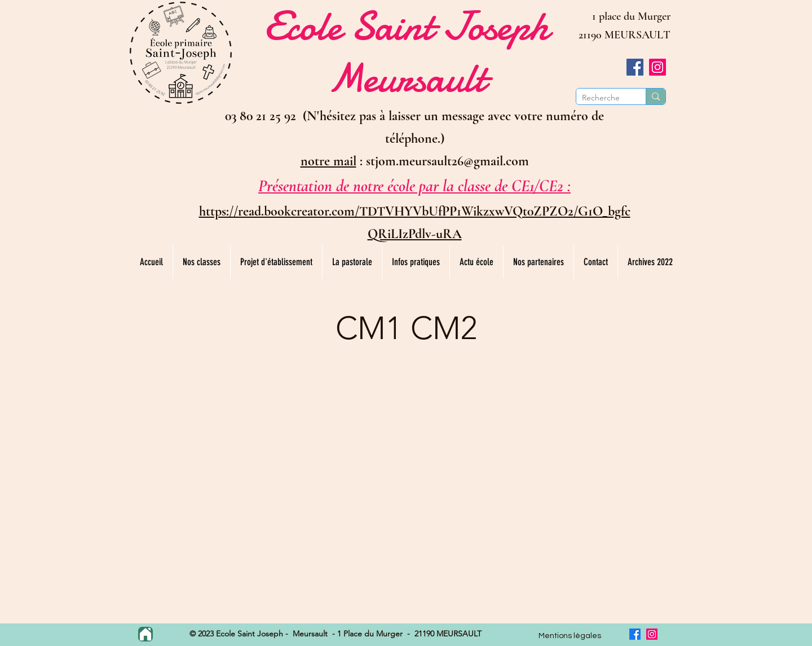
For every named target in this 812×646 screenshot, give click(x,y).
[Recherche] (602, 98)
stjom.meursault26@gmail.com (447, 161)
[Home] (145, 634)
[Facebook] (635, 67)
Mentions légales (570, 636)
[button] (201, 262)
